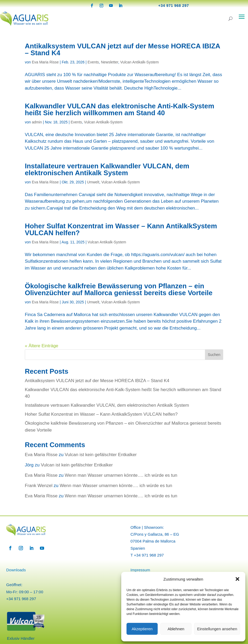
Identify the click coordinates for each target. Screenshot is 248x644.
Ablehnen (176, 629)
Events (93, 62)
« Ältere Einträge (42, 346)
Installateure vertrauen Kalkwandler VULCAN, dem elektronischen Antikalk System (107, 169)
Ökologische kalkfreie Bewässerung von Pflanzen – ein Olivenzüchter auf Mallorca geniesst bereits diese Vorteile (119, 289)
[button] (237, 579)
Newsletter (109, 62)
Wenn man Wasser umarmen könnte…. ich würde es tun (121, 475)
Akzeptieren (142, 629)
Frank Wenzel (39, 486)
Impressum (140, 570)
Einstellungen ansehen (217, 629)
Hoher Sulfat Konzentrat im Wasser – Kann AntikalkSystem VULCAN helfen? (121, 229)
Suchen (214, 355)
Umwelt (93, 182)
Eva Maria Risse (45, 62)
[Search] (230, 19)
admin (37, 122)
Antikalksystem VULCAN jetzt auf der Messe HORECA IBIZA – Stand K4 (122, 49)
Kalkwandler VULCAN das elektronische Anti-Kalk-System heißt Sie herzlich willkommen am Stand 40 (120, 109)
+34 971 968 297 (174, 6)
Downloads (16, 570)
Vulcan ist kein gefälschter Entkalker (101, 455)
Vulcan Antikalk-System (139, 62)
